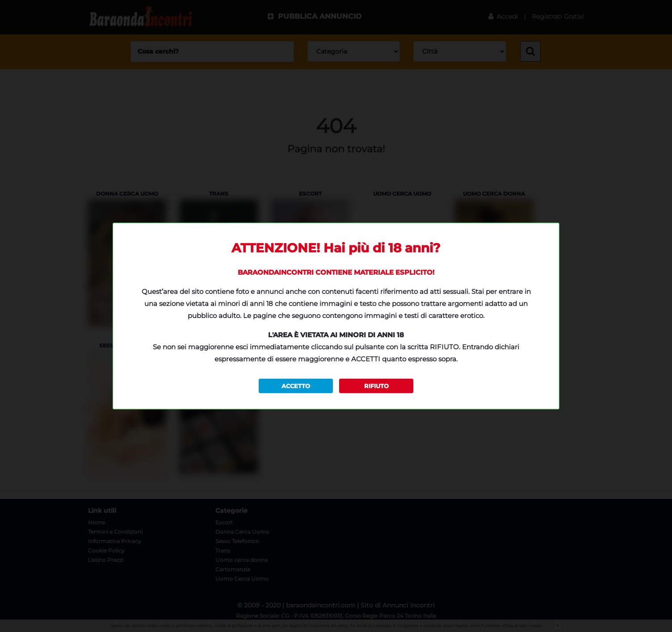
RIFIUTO (376, 385)
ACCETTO (296, 385)
